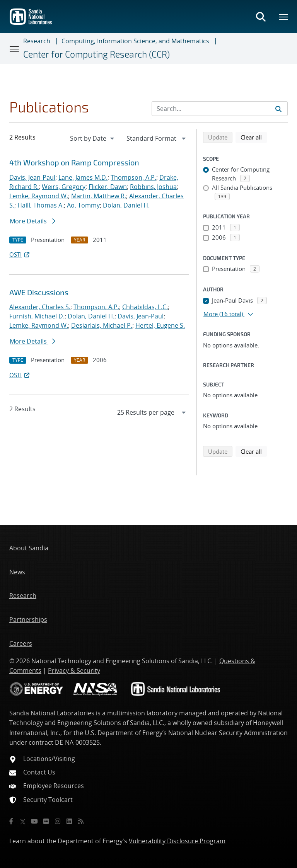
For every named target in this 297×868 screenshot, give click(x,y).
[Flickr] (46, 821)
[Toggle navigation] (15, 49)
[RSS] (81, 821)
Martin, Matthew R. (99, 196)
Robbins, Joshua (153, 187)
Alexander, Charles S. (40, 307)
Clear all (254, 137)
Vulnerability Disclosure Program (177, 841)
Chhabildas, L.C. (145, 307)
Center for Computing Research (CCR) (96, 54)
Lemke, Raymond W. (39, 196)
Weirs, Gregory (64, 187)
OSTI (20, 254)
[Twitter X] (23, 821)
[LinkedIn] (69, 821)
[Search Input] (220, 109)
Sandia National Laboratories (52, 713)
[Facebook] (11, 821)
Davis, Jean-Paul (32, 177)
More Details (32, 221)
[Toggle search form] (261, 17)
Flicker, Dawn (108, 187)
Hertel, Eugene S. (160, 325)
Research (37, 41)
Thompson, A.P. (133, 177)
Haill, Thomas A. (41, 205)
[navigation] (93, 138)
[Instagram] (58, 821)
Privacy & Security (74, 671)
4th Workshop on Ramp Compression (74, 162)
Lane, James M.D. (83, 177)
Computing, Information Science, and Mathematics (135, 41)
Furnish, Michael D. (37, 316)
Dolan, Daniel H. (126, 205)
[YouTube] (34, 821)
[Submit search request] (278, 109)
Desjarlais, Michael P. (102, 325)
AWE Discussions (39, 292)
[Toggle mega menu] (284, 17)
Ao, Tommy (83, 205)
